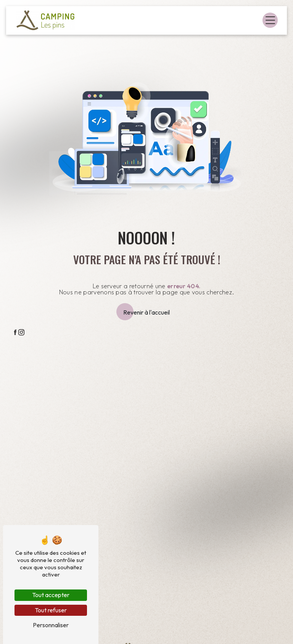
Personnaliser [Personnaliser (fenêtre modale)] (51, 625)
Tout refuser (51, 610)
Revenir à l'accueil (146, 312)
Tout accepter (51, 595)
